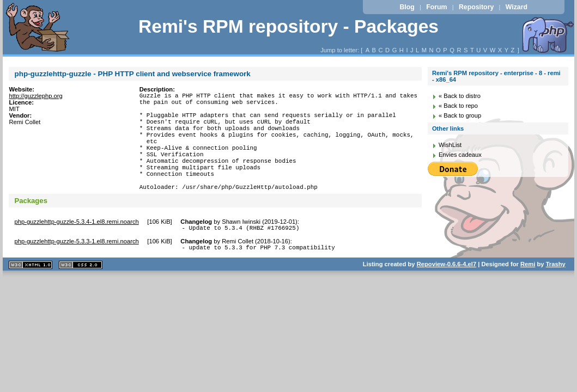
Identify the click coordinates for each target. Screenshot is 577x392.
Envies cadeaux (460, 155)
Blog (407, 7)
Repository (476, 7)
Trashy (556, 292)
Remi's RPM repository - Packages (288, 26)
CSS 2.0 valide (81, 293)
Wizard (517, 7)
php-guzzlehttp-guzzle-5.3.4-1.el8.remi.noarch (76, 246)
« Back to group (460, 115)
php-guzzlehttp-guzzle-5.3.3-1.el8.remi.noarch (76, 267)
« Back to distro (460, 96)
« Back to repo (458, 106)
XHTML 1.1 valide (31, 293)
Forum (436, 7)
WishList (450, 145)
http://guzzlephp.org (35, 96)
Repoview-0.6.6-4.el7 (447, 292)
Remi (528, 292)
